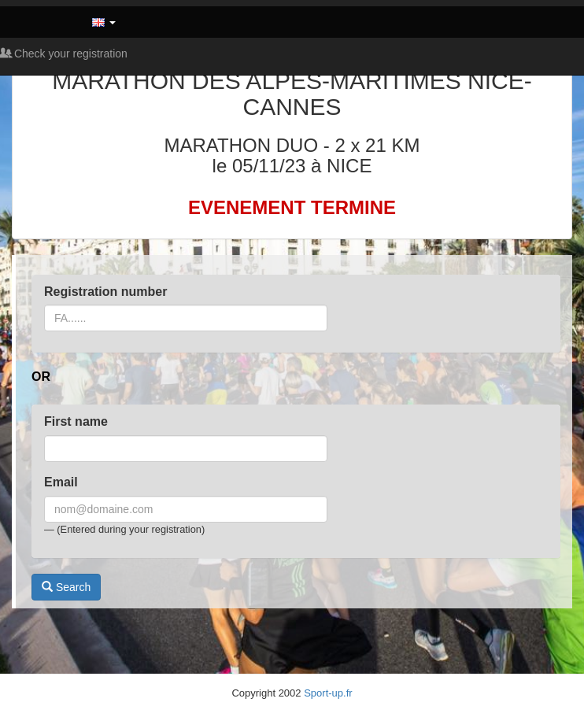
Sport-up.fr (328, 693)
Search (66, 587)
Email (61, 482)
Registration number (105, 292)
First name (76, 421)
